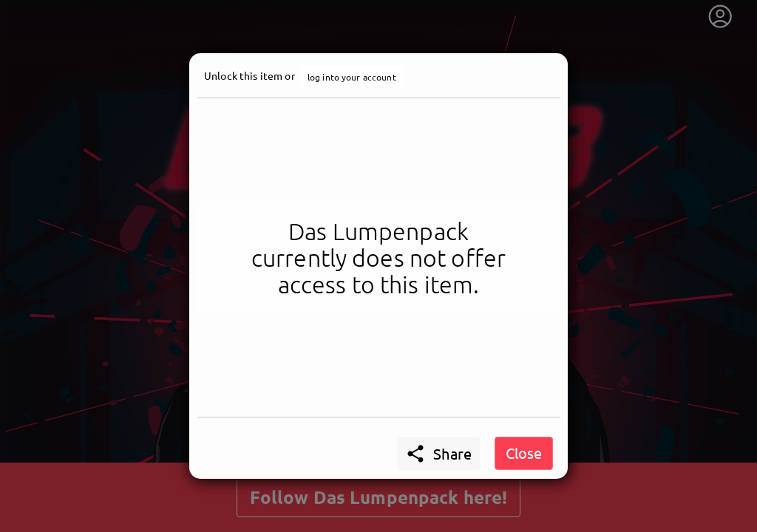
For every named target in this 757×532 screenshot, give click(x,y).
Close (524, 453)
